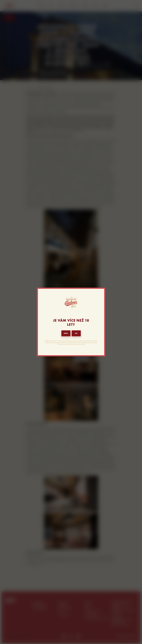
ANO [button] (66, 333)
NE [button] (76, 333)
